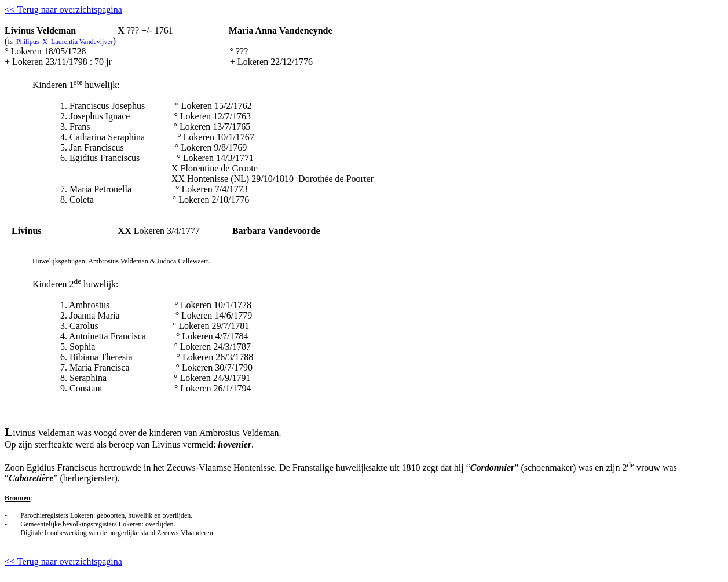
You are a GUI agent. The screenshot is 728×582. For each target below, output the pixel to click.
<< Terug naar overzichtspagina (63, 10)
